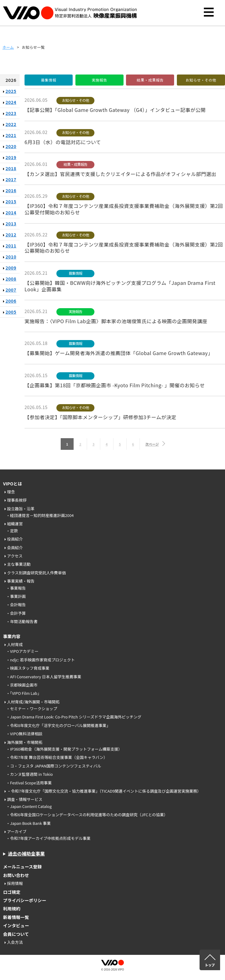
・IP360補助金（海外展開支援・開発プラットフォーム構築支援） (64, 749)
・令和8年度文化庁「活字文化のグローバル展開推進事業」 (58, 725)
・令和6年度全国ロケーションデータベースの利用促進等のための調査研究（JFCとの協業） (87, 815)
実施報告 (99, 80)
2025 (11, 91)
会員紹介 (15, 547)
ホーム (8, 47)
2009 (11, 268)
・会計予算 (16, 613)
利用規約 (12, 909)
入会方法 (15, 942)
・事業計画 (16, 596)
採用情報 (15, 883)
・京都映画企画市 (22, 685)
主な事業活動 (19, 564)
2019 (11, 157)
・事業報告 (16, 588)
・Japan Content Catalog (29, 806)
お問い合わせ (16, 875)
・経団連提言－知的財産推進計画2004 (40, 515)
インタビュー (16, 925)
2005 (11, 312)
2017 (11, 179)
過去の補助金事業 (26, 854)
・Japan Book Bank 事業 (28, 823)
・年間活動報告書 (22, 621)
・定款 (12, 531)
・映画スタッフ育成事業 (28, 668)
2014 (11, 212)
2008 (11, 279)
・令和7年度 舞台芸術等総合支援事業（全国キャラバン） (57, 757)
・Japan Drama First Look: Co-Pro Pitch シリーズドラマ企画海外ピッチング (74, 717)
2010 (11, 257)
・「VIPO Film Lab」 (24, 693)
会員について (16, 934)
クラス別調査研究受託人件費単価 (36, 573)
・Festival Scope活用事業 (29, 783)
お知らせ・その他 (201, 80)
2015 (11, 201)
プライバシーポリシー (25, 900)
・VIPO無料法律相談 (24, 734)
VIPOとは (13, 484)
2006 (11, 301)
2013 (11, 224)
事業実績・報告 (21, 581)
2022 (11, 124)
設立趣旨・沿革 (21, 509)
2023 (11, 113)
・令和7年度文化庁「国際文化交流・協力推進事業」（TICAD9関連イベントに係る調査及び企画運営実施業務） (104, 791)
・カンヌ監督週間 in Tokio (29, 774)
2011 (11, 246)
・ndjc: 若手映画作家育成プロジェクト (40, 660)
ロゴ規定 (12, 892)
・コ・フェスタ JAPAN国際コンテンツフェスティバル (54, 766)
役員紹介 (15, 539)
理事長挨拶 (17, 500)
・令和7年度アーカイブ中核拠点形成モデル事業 (48, 838)
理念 (11, 492)
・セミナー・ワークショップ (32, 708)
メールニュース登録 (22, 867)
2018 (11, 168)
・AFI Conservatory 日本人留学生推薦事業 (44, 677)
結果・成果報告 (150, 80)
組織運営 (15, 524)
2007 (11, 290)
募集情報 (48, 80)
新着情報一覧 (16, 917)
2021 (11, 135)
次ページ (152, 444)
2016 (11, 190)
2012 (11, 235)
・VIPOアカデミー (22, 651)
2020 (11, 146)
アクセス (15, 556)
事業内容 (12, 636)
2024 (11, 102)
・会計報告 (16, 605)
